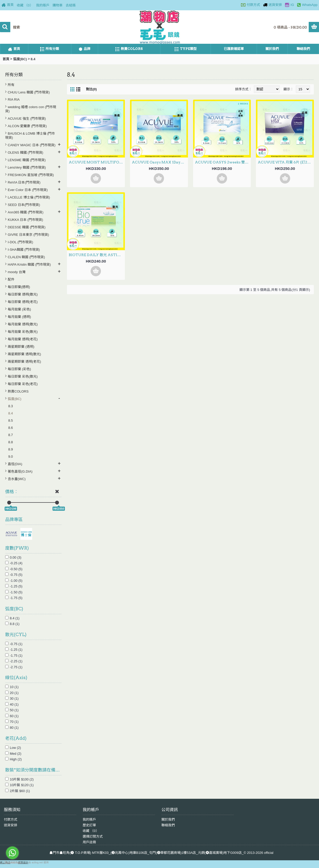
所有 (11, 85)
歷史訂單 (89, 825)
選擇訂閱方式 (93, 836)
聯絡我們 (168, 825)
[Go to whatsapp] (12, 853)
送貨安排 (11, 825)
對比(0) (91, 89)
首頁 (6, 59)
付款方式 (11, 819)
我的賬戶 (89, 819)
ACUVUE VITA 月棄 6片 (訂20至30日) (286, 162)
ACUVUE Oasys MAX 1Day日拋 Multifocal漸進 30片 (160, 162)
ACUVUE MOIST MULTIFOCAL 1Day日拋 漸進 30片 (97, 162)
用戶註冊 (89, 842)
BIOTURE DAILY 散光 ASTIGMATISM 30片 (97, 255)
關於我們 (168, 819)
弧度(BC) (20, 59)
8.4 (33, 59)
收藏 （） (91, 831)
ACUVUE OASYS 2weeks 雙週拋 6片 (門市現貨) (223, 162)
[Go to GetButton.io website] (12, 863)
